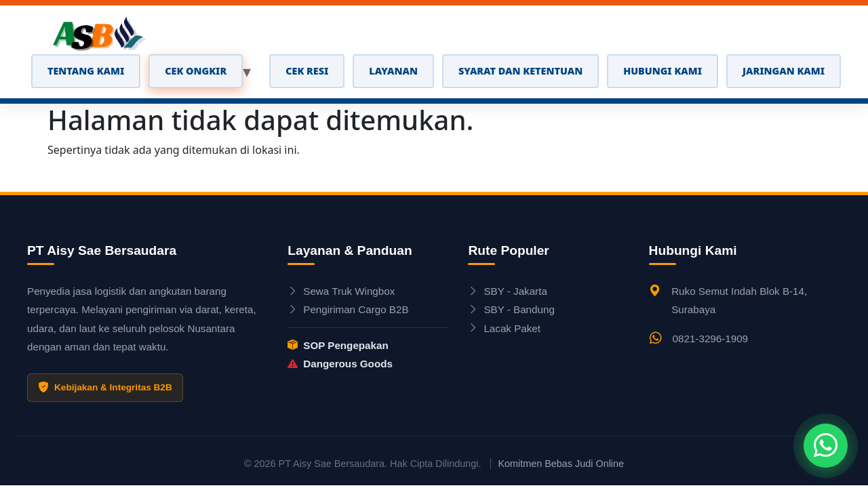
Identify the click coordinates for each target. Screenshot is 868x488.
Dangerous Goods (340, 364)
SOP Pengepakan (338, 345)
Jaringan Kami (784, 71)
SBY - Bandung (511, 309)
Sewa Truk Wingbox (341, 291)
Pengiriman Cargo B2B (348, 309)
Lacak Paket (504, 328)
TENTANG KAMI (86, 71)
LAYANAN (393, 71)
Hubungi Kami (663, 71)
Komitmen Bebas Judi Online (561, 464)
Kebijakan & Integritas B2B (105, 388)
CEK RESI (307, 71)
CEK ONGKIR (196, 71)
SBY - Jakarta (507, 291)
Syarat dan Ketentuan (520, 71)
